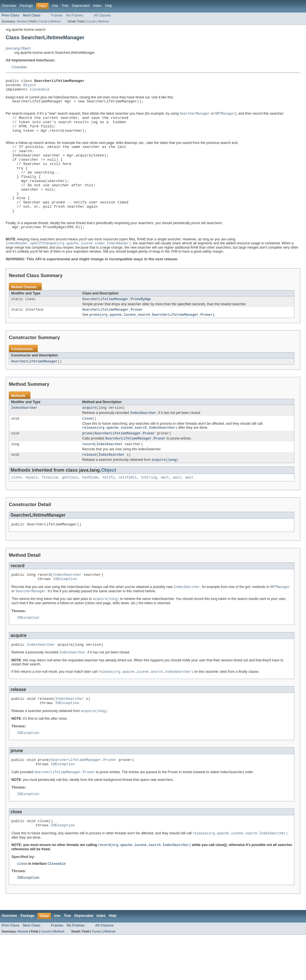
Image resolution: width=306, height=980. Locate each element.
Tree (65, 6)
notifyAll (128, 509)
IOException (65, 613)
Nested (22, 21)
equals (32, 509)
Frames (57, 15)
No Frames (75, 15)
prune (87, 463)
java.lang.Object (18, 48)
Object (30, 86)
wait (165, 509)
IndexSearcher (24, 435)
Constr (43, 21)
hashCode (90, 509)
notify (108, 509)
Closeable (19, 67)
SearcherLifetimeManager (34, 388)
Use (55, 6)
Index (97, 6)
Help (108, 6)
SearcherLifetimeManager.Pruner (112, 336)
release (89, 485)
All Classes (102, 15)
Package (26, 6)
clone (16, 509)
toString (149, 509)
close (87, 447)
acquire (89, 435)
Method (55, 21)
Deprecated (81, 6)
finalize (50, 509)
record (88, 474)
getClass (70, 509)
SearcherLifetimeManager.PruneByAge (117, 325)
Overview (9, 6)
